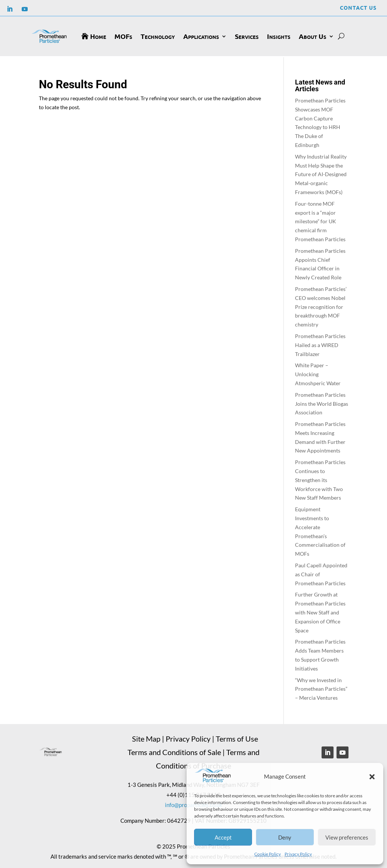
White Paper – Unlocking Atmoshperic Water (318, 373)
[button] (372, 777)
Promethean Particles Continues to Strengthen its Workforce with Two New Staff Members (320, 479)
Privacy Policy (298, 854)
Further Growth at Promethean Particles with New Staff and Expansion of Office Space (320, 611)
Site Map (146, 737)
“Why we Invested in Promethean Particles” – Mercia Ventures (321, 688)
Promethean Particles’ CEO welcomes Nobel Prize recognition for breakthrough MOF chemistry (321, 306)
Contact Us (358, 7)
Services (247, 36)
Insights (279, 36)
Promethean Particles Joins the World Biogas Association (322, 403)
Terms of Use (237, 737)
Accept (223, 837)
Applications (201, 36)
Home (98, 36)
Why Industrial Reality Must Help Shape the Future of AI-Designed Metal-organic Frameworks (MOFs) (321, 173)
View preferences (347, 837)
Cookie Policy (268, 854)
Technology (158, 36)
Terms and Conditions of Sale (174, 751)
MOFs (123, 36)
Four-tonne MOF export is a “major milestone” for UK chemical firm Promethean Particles (320, 220)
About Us (313, 36)
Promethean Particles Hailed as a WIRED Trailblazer (320, 344)
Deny (285, 837)
